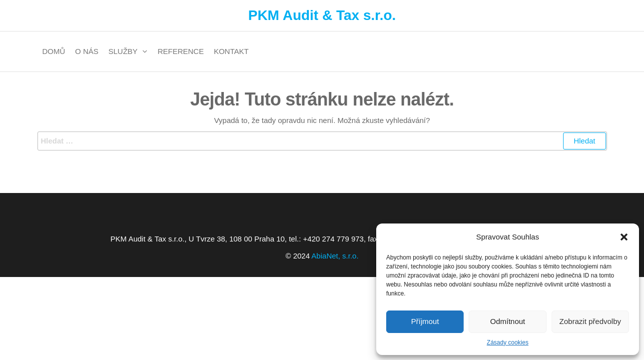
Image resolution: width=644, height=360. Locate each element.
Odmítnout (508, 321)
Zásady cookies (507, 342)
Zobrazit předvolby (590, 321)
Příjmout (425, 321)
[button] (624, 237)
